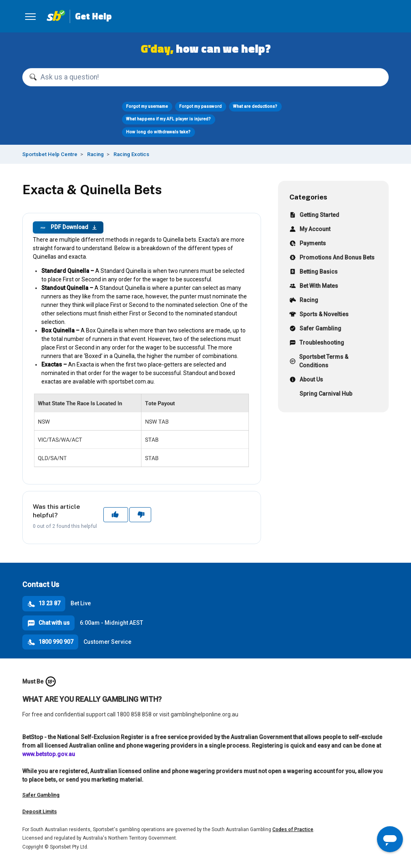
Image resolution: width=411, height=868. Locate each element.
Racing (95, 154)
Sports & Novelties (319, 315)
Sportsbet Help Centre (50, 154)
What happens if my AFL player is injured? (168, 119)
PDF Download (68, 227)
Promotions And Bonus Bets (332, 258)
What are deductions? (255, 106)
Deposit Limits (40, 811)
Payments (308, 244)
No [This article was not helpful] (140, 514)
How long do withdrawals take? (158, 132)
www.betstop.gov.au (49, 754)
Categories (308, 197)
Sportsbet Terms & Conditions (319, 361)
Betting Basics (314, 273)
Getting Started (314, 216)
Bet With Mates (314, 287)
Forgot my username (147, 106)
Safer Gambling (315, 329)
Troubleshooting (317, 344)
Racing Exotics (131, 154)
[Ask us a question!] (205, 77)
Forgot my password (200, 106)
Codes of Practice (293, 829)
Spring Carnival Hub (321, 395)
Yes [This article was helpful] (116, 514)
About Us (306, 380)
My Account (310, 230)
